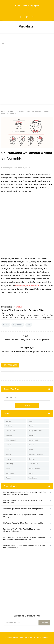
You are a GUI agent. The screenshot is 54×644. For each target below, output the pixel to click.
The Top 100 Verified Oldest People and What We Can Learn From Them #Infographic (25, 493)
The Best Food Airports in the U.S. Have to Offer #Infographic (23, 502)
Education (32, 435)
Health (31, 450)
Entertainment (11, 440)
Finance (31, 445)
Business (9, 426)
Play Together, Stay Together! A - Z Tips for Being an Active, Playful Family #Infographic (24, 538)
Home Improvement (36, 454)
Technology (10, 473)
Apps (30, 421)
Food (8, 450)
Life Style (32, 459)
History (8, 454)
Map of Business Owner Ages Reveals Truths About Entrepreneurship (24, 547)
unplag (19, 307)
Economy (9, 435)
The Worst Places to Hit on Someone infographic (23, 523)
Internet (8, 459)
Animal (8, 421)
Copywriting (18, 325)
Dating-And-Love (35, 431)
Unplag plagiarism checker (27, 285)
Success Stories (34, 468)
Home (18, 6)
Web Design (33, 478)
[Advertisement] (27, 76)
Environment (33, 440)
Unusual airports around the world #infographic (23, 509)
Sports (8, 468)
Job (29, 325)
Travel (31, 473)
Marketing (9, 464)
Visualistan (29, 638)
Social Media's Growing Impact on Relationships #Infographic (23, 516)
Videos (8, 478)
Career (6, 325)
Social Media (33, 464)
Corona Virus (10, 431)
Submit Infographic (31, 6)
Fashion (8, 445)
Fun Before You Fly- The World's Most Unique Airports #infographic (21, 530)
